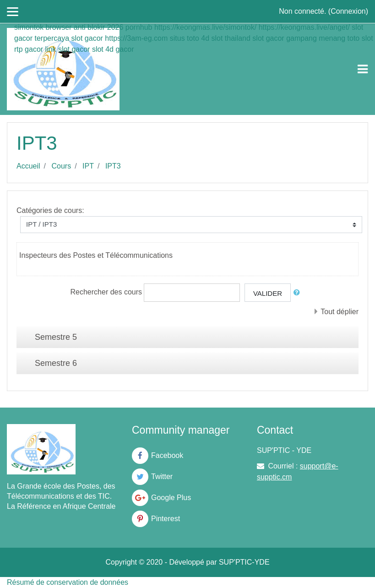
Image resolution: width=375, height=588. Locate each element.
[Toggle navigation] (363, 69)
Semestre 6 (56, 363)
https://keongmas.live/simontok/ (205, 27)
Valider (268, 293)
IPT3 (113, 166)
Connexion (348, 11)
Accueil (28, 166)
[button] (299, 293)
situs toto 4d (190, 38)
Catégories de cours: (50, 210)
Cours (61, 166)
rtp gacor (29, 49)
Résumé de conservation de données (68, 582)
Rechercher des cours (106, 292)
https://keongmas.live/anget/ (304, 27)
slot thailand (231, 38)
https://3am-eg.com (136, 38)
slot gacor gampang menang (299, 38)
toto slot (360, 38)
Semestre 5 (56, 337)
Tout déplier (340, 312)
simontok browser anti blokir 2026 (69, 27)
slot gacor (87, 38)
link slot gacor (68, 49)
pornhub (139, 27)
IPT (88, 166)
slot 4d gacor (113, 49)
